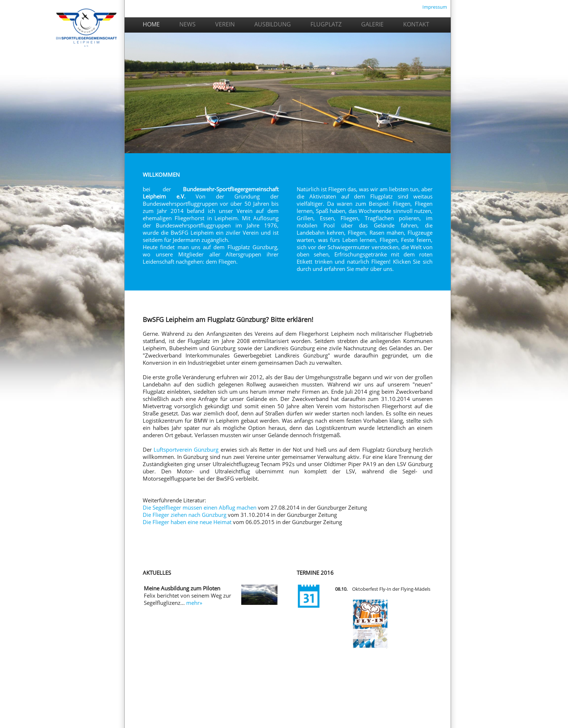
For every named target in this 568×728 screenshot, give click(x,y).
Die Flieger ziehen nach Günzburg (185, 515)
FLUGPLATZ (326, 24)
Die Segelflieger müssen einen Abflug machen (200, 507)
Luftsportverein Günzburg (186, 449)
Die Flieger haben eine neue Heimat (187, 522)
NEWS (187, 24)
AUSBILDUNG (273, 24)
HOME (108, 25)
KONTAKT (416, 24)
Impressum (435, 7)
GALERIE (372, 24)
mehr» (194, 603)
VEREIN (225, 24)
